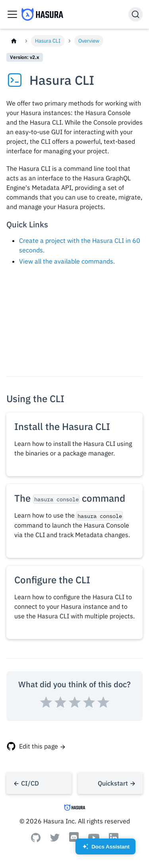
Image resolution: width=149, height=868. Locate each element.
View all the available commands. (67, 261)
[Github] (36, 840)
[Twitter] (55, 839)
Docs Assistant (105, 849)
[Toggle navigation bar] (12, 14)
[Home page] (14, 41)
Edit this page (39, 746)
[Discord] (74, 841)
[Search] (135, 14)
